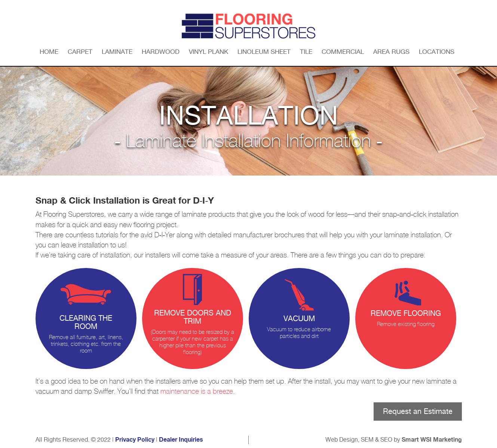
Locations (437, 52)
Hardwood (161, 52)
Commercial (343, 52)
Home (49, 52)
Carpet (80, 52)
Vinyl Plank (208, 52)
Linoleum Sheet (264, 52)
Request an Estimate (418, 411)
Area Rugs (391, 52)
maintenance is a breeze (197, 392)
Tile (306, 52)
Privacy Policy (135, 440)
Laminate (117, 52)
